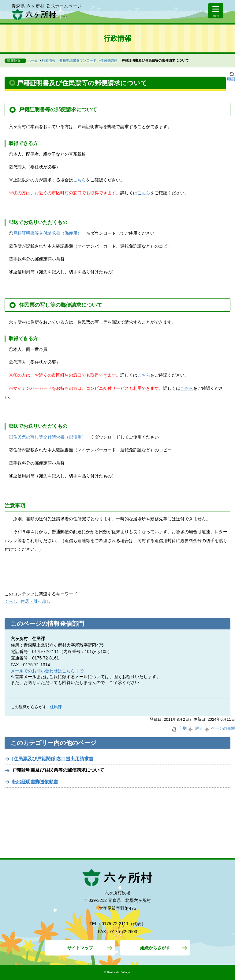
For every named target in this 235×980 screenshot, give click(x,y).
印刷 (179, 728)
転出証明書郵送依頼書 (35, 782)
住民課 (56, 707)
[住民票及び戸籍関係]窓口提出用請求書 (53, 759)
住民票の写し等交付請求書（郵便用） (50, 437)
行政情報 (49, 60)
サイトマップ (80, 948)
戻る (196, 728)
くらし (11, 601)
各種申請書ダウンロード (78, 60)
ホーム (33, 60)
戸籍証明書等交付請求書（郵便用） (47, 233)
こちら (80, 180)
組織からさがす (155, 948)
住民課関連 (109, 60)
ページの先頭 (219, 728)
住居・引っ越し (35, 601)
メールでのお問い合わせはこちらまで (47, 671)
